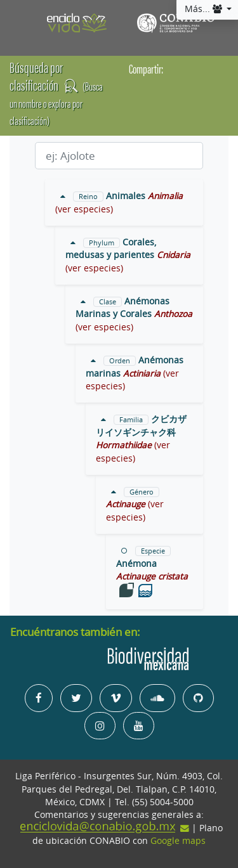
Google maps (178, 841)
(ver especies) (84, 209)
